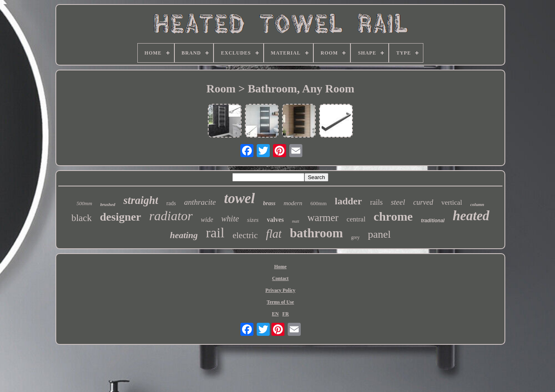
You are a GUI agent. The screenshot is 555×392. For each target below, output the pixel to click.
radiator (171, 216)
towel (240, 198)
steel (398, 202)
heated (471, 216)
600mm (319, 203)
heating (184, 235)
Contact (281, 278)
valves (275, 220)
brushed (108, 204)
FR (286, 314)
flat (274, 234)
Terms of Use (281, 302)
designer (120, 217)
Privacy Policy (280, 290)
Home (281, 267)
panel (379, 234)
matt (295, 221)
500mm (84, 203)
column (477, 204)
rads (171, 203)
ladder (349, 201)
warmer (323, 218)
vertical (452, 203)
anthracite (200, 202)
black (81, 218)
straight (141, 200)
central (356, 219)
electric (245, 235)
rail (215, 233)
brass (269, 203)
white (230, 219)
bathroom (316, 233)
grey (355, 237)
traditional (433, 221)
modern (293, 203)
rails (376, 202)
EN (275, 314)
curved (423, 202)
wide (207, 220)
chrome (393, 216)
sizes (253, 220)
